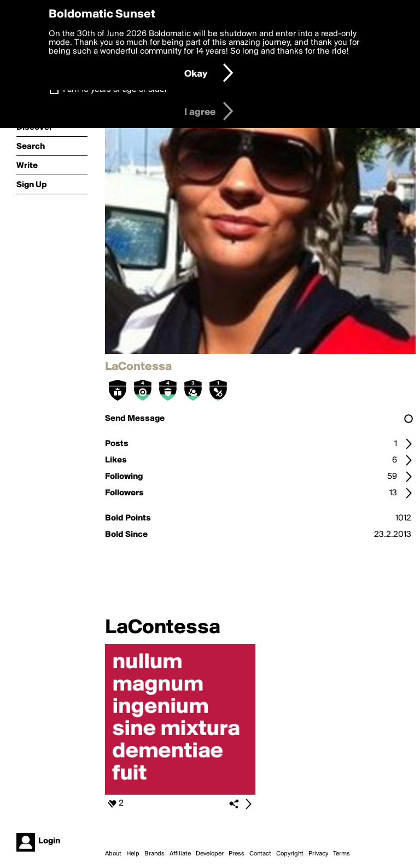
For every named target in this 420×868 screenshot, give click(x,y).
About (113, 854)
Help (133, 854)
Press (237, 854)
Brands (154, 854)
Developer (210, 854)
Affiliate (180, 854)
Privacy (318, 854)
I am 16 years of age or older (115, 90)
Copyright (290, 854)
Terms (342, 854)
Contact (260, 854)
